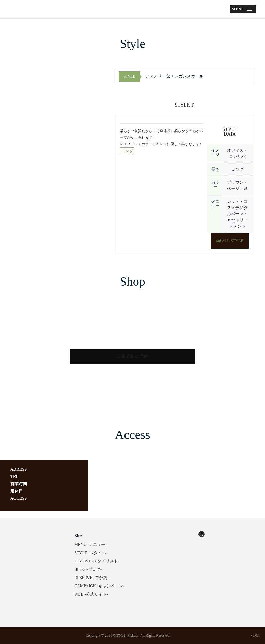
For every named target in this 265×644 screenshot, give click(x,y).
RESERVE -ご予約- (133, 356)
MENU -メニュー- (91, 545)
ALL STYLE (230, 241)
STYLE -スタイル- (91, 553)
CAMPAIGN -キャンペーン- (100, 586)
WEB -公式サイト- (91, 594)
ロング (127, 151)
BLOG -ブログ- (88, 569)
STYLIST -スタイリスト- (97, 561)
